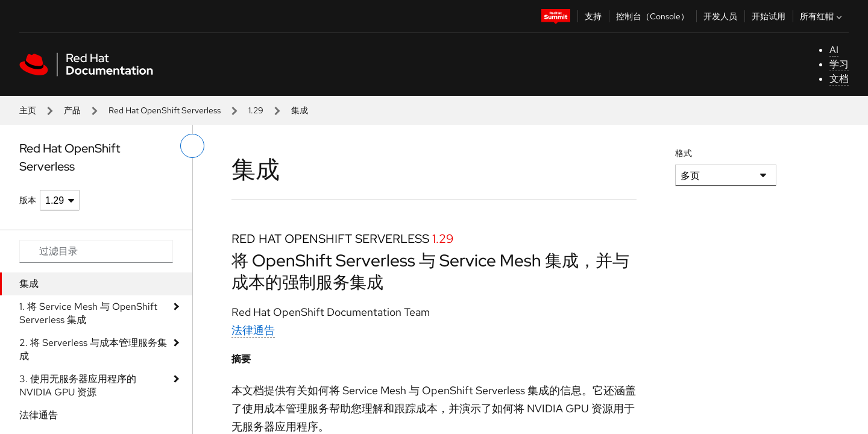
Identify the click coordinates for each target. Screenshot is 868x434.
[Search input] (96, 251)
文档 (839, 79)
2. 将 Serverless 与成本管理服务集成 (93, 349)
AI (834, 50)
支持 (593, 16)
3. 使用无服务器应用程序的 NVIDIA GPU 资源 (78, 385)
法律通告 (39, 415)
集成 (29, 284)
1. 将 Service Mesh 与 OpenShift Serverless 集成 (88, 313)
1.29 (256, 110)
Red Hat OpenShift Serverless (165, 110)
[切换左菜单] (192, 146)
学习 (839, 64)
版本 (28, 200)
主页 (28, 110)
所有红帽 (822, 16)
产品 (72, 110)
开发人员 (720, 16)
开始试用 (769, 16)
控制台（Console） (653, 16)
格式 (684, 153)
